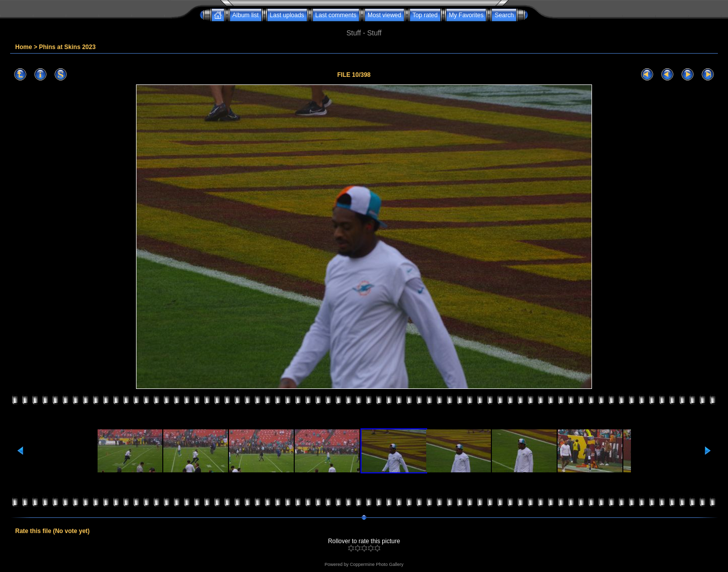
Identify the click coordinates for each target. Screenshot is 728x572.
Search (504, 15)
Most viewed (384, 15)
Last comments (336, 15)
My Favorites (466, 15)
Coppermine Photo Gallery (377, 564)
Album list (246, 15)
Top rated (425, 15)
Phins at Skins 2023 (67, 47)
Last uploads (287, 15)
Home (24, 47)
